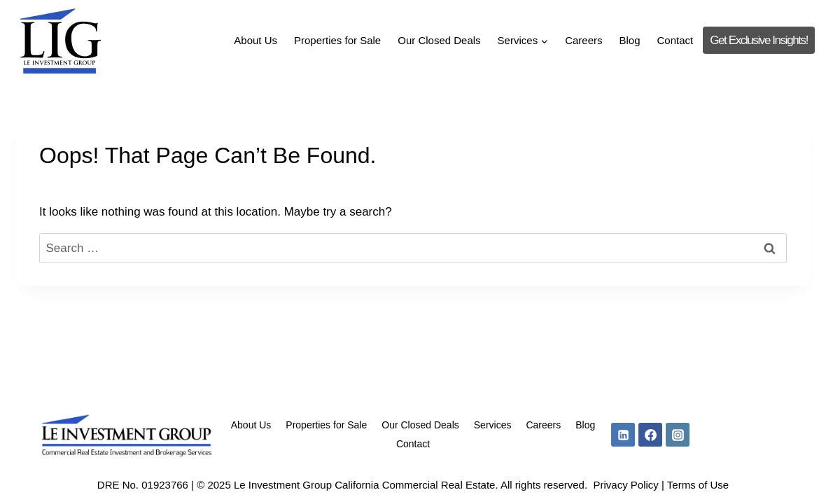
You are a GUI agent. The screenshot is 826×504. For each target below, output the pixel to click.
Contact (675, 40)
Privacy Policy (625, 485)
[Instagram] (678, 435)
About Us (255, 40)
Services (493, 425)
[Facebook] (650, 435)
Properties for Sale (337, 40)
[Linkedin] (623, 435)
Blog (630, 40)
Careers (583, 40)
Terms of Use (698, 485)
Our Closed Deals (439, 40)
